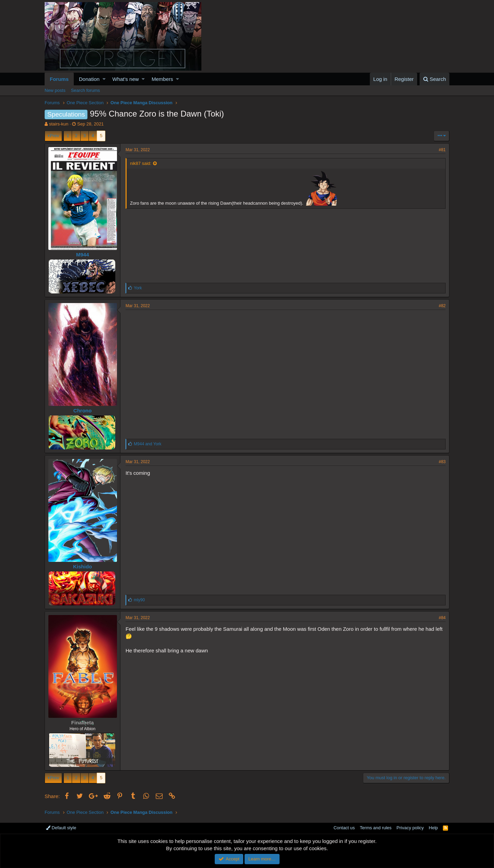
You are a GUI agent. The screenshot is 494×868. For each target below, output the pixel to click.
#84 (442, 618)
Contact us (344, 828)
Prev (54, 136)
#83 (442, 462)
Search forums (86, 90)
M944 (83, 255)
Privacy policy (410, 828)
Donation (89, 79)
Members (162, 79)
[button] (104, 79)
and (148, 444)
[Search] (434, 79)
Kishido (83, 566)
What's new (126, 79)
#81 (442, 150)
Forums (59, 79)
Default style (61, 828)
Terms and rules (376, 828)
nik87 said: (141, 163)
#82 (442, 306)
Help (433, 828)
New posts (55, 90)
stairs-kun (59, 124)
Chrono (83, 411)
